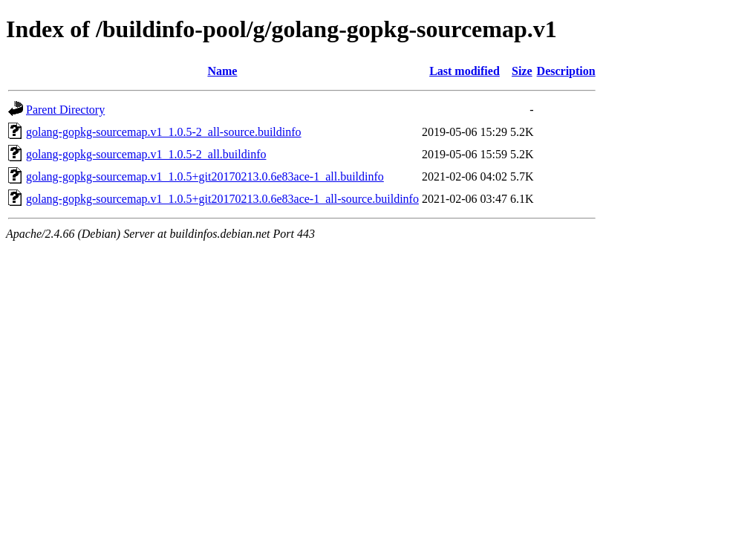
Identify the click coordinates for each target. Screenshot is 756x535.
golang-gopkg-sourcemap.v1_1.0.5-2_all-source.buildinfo (164, 132)
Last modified (465, 71)
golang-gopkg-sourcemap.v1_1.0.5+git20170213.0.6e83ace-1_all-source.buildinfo (222, 199)
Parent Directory (65, 110)
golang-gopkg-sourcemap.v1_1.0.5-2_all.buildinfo (146, 154)
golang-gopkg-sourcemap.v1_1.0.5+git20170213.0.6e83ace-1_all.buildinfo (205, 176)
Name (222, 71)
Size (522, 71)
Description (566, 71)
